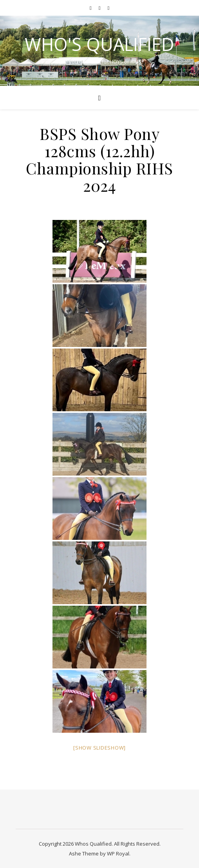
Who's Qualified (99, 44)
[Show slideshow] (99, 748)
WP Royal (118, 853)
